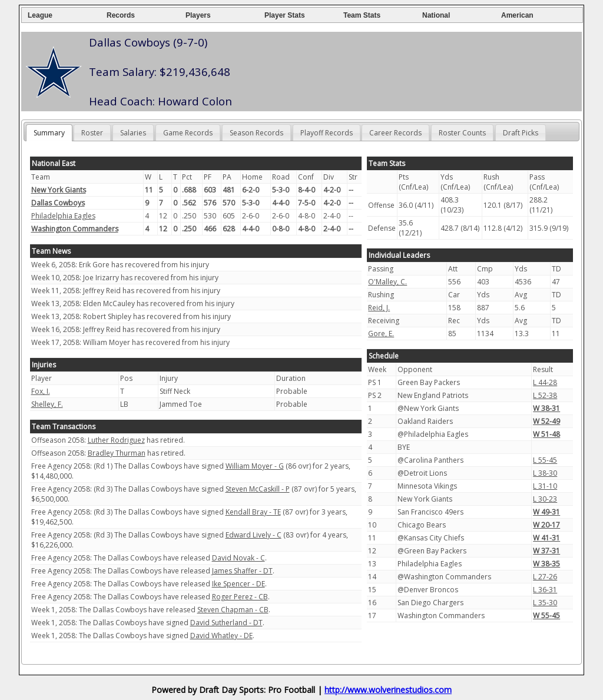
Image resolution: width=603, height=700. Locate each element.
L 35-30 (545, 603)
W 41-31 (546, 538)
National (436, 15)
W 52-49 (546, 421)
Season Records (256, 133)
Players (198, 15)
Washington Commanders (75, 229)
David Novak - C (238, 558)
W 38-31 (546, 408)
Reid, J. (379, 308)
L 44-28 (545, 382)
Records (121, 15)
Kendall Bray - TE (253, 512)
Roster (92, 133)
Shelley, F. (47, 404)
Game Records (188, 133)
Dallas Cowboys (58, 203)
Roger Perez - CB (240, 597)
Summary (49, 133)
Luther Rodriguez (116, 440)
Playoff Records (327, 133)
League (40, 15)
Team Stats (362, 15)
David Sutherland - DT (226, 623)
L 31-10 (545, 486)
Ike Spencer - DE (238, 584)
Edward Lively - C (254, 535)
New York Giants (59, 190)
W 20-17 (546, 525)
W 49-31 (546, 512)
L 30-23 (545, 499)
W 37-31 (546, 551)
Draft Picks (521, 133)
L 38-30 (545, 473)
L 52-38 (545, 395)
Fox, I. (41, 391)
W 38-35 (546, 564)
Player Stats (285, 15)
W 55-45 (546, 616)
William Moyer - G (255, 466)
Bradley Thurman (117, 453)
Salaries (133, 133)
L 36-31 (545, 590)
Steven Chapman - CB (233, 610)
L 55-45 (545, 460)
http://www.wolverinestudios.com (388, 690)
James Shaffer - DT (242, 571)
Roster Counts (462, 133)
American (517, 15)
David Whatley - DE (221, 636)
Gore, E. (381, 334)
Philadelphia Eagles (63, 216)
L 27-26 (545, 577)
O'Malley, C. (387, 282)
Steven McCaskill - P (258, 489)
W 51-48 (546, 434)
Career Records (395, 133)
